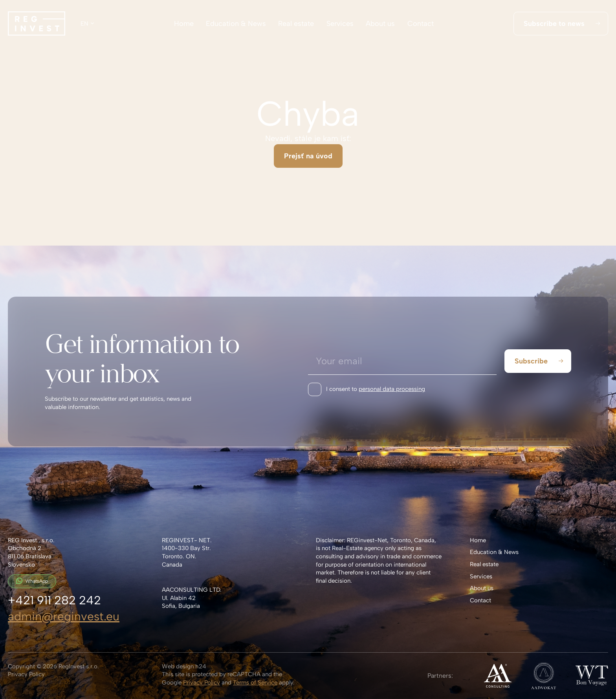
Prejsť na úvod (308, 156)
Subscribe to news (562, 24)
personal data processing (392, 389)
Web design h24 (184, 666)
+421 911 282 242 (54, 600)
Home (184, 24)
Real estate (296, 24)
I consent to (376, 389)
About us (380, 24)
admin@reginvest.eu (64, 616)
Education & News (236, 24)
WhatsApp (32, 581)
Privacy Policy (26, 674)
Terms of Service (255, 682)
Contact (421, 24)
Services (340, 24)
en (84, 24)
